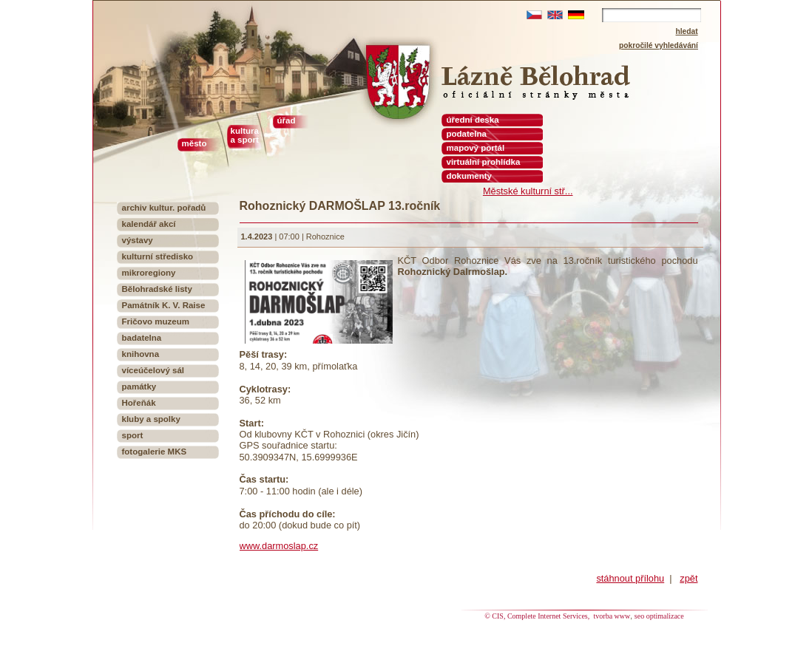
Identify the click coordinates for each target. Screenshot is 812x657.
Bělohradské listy (157, 289)
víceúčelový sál (153, 370)
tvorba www (612, 616)
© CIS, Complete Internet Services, (538, 616)
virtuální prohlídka (484, 162)
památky (139, 387)
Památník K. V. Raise (164, 305)
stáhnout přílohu (630, 578)
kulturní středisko (158, 256)
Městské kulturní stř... (528, 191)
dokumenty (469, 176)
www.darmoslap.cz (279, 546)
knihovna (141, 354)
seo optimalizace (659, 616)
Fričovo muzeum (156, 321)
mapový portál (476, 148)
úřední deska (473, 120)
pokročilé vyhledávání (659, 45)
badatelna (142, 338)
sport (133, 435)
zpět (688, 578)
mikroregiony (149, 273)
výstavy (138, 240)
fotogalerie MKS (155, 452)
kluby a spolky (151, 419)
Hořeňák (139, 403)
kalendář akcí (149, 224)
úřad (287, 120)
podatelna (467, 134)
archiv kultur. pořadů (164, 208)
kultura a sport (245, 135)
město (194, 143)
